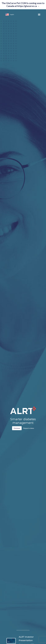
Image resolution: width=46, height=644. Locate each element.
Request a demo (29, 428)
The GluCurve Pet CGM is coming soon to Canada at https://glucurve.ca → (23, 5)
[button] (7, 15)
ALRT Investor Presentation (26, 639)
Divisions (17, 428)
